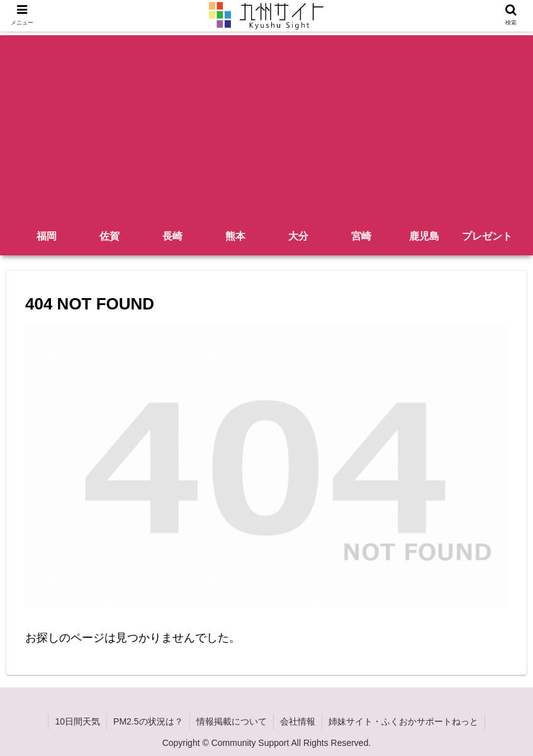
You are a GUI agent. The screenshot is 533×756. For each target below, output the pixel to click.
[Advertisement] (266, 123)
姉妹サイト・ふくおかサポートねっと (403, 721)
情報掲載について (232, 721)
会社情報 (298, 721)
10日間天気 (77, 721)
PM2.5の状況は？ (148, 721)
